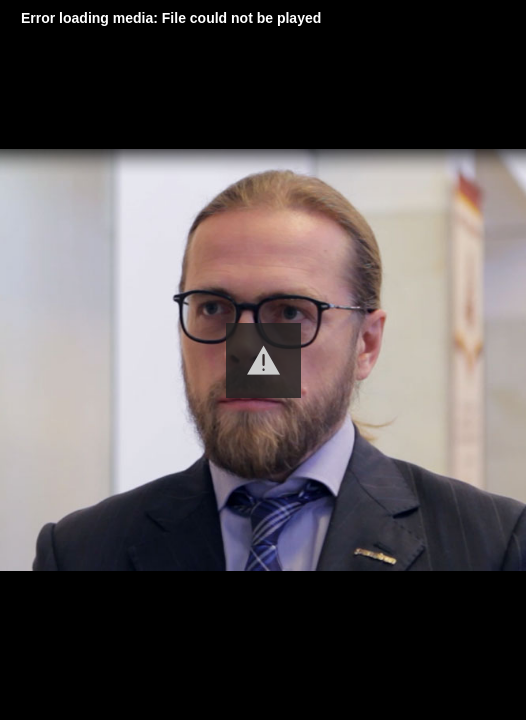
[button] (263, 360)
